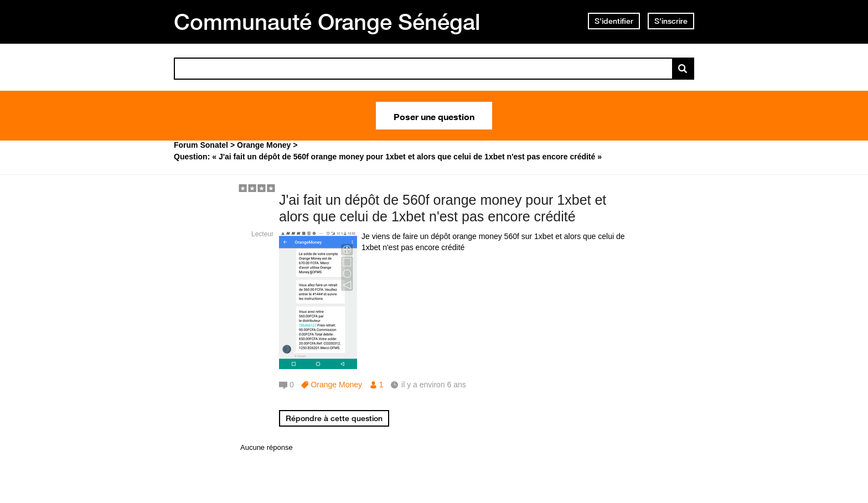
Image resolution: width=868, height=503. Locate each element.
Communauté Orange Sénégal (327, 22)
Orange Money (336, 385)
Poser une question (434, 116)
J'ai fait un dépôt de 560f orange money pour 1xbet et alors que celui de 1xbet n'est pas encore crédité (443, 208)
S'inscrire (671, 21)
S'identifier (614, 21)
